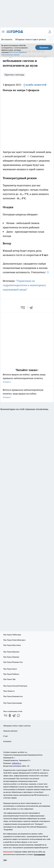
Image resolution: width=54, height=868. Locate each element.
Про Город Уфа (9, 679)
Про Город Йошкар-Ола (13, 662)
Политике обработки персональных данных (14, 53)
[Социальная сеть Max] (18, 716)
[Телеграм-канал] (14, 716)
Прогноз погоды (14, 75)
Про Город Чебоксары (12, 635)
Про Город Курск (10, 669)
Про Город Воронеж (11, 652)
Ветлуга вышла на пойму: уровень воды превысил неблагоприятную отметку (27, 378)
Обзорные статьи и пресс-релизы (31, 39)
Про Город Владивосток (13, 696)
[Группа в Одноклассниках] (10, 716)
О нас (6, 736)
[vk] (23, 308)
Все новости (7, 39)
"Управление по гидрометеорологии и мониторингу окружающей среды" (24, 285)
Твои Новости (9, 691)
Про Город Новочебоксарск (14, 640)
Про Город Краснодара (13, 703)
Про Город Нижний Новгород (15, 686)
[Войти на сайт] (50, 32)
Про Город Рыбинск (11, 674)
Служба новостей (35, 85)
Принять (44, 47)
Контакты (7, 741)
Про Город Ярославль (12, 645)
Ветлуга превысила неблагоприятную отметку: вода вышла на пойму (27, 394)
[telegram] (32, 308)
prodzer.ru (15, 784)
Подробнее (8, 830)
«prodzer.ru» (22, 752)
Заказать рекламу (10, 731)
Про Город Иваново (11, 657)
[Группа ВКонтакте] (5, 716)
